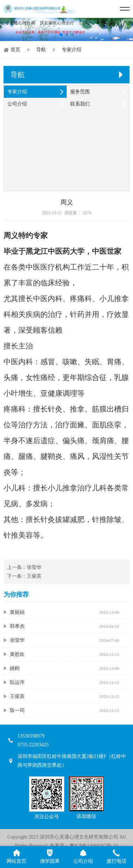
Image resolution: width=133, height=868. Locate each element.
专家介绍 (72, 50)
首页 (15, 50)
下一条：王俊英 (24, 576)
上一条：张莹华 (24, 567)
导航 (41, 50)
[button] (61, 35)
